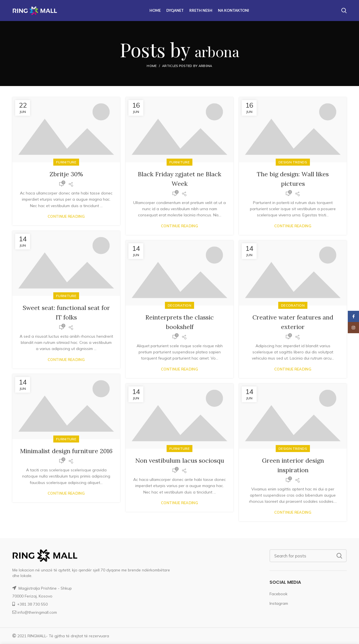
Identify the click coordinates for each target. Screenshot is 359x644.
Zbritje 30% (66, 174)
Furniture (66, 162)
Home (152, 66)
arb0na (217, 49)
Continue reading (66, 216)
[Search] (308, 556)
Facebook (279, 594)
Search (339, 556)
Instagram (279, 603)
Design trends (293, 162)
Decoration (293, 305)
